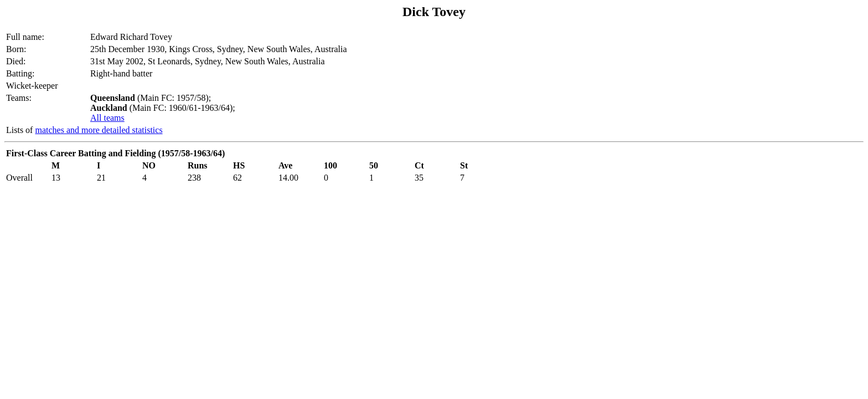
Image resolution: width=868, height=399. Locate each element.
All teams (107, 118)
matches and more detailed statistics (99, 130)
